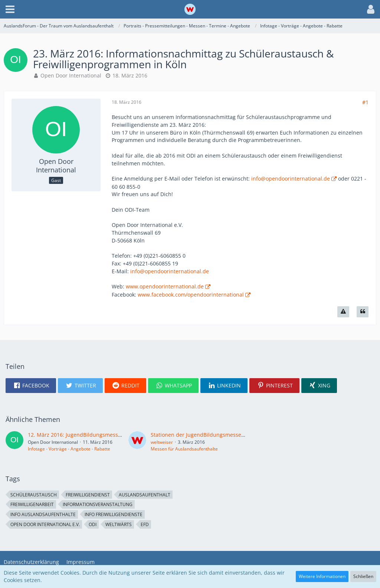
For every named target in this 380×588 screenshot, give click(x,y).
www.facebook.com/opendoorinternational (191, 295)
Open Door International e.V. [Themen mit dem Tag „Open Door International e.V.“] (45, 524)
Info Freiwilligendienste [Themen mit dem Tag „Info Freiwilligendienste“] (114, 514)
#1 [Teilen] (365, 102)
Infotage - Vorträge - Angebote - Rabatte (69, 449)
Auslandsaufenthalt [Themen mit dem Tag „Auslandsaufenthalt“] (145, 495)
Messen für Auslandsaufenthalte (184, 449)
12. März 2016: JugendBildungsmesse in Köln (84, 435)
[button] (10, 9)
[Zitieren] (363, 312)
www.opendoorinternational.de (165, 286)
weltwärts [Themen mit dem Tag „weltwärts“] (119, 524)
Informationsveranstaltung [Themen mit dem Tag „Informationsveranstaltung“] (98, 504)
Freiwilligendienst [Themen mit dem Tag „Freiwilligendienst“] (88, 495)
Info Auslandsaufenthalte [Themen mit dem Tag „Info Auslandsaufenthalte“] (43, 514)
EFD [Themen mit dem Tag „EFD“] (145, 524)
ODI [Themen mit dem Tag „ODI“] (93, 524)
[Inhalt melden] (343, 312)
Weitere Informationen (322, 576)
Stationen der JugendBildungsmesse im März (207, 435)
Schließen (363, 576)
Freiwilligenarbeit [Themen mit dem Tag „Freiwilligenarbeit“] (32, 504)
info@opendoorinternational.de (291, 179)
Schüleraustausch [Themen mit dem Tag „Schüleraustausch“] (34, 495)
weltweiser (162, 442)
